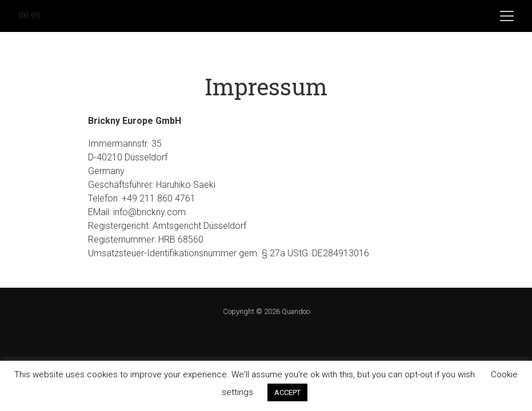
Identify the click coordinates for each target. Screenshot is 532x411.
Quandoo (296, 311)
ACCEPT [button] (287, 392)
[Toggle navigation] (507, 16)
